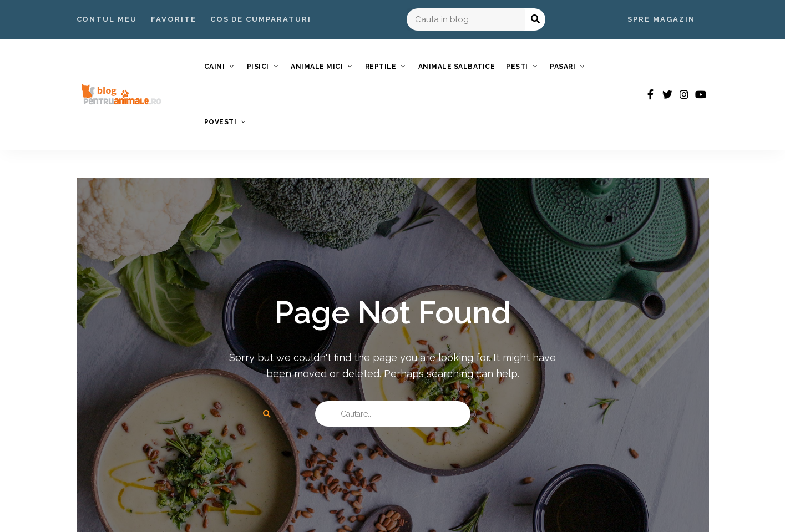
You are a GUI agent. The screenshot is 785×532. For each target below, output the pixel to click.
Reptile (381, 67)
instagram (684, 94)
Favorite (174, 19)
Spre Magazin (661, 19)
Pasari (563, 67)
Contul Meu (107, 19)
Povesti (221, 122)
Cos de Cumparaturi (261, 19)
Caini (215, 67)
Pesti (517, 67)
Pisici (258, 67)
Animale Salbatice (457, 67)
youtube (701, 94)
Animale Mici (317, 67)
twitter (667, 94)
